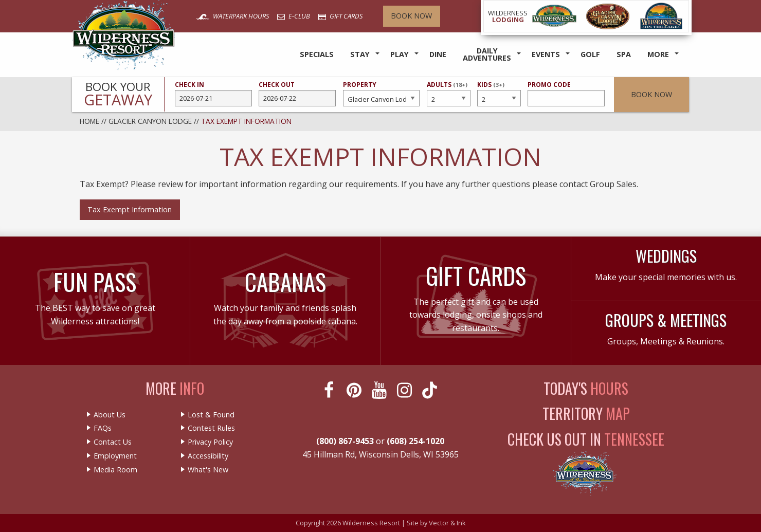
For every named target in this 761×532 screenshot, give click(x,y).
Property (382, 94)
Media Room (115, 470)
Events (546, 54)
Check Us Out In (586, 439)
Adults (448, 93)
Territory (586, 414)
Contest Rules (211, 428)
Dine (438, 54)
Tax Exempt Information (130, 209)
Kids (499, 93)
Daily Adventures (487, 54)
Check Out (297, 94)
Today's (586, 388)
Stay (360, 54)
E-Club (294, 16)
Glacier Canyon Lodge (150, 121)
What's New (208, 470)
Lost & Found (211, 415)
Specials (317, 54)
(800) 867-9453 (345, 441)
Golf (590, 54)
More (658, 54)
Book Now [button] (651, 94)
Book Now (411, 16)
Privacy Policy (210, 442)
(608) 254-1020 (415, 441)
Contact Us (113, 442)
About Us (110, 415)
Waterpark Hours (232, 16)
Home (89, 121)
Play (400, 54)
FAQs (103, 428)
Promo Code (566, 94)
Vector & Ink (447, 523)
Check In (213, 94)
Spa (624, 54)
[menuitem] (317, 55)
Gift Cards (340, 16)
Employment (115, 456)
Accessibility (208, 456)
